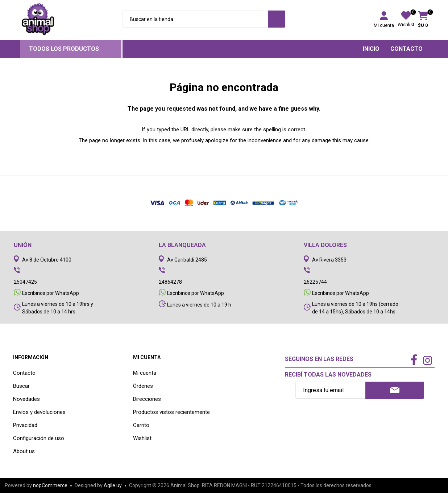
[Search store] (195, 19)
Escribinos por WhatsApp (51, 293)
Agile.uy (113, 485)
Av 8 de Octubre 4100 (47, 260)
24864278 (170, 282)
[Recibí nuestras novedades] (330, 390)
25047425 (25, 282)
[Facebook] (414, 360)
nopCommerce (50, 485)
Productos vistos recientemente (171, 412)
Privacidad (25, 425)
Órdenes (143, 386)
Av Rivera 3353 (329, 260)
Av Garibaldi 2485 (187, 260)
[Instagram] (428, 361)
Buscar (21, 386)
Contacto (24, 373)
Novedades (26, 399)
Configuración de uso (39, 438)
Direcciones (147, 399)
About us (24, 451)
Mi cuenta (384, 25)
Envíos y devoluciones (39, 412)
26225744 (315, 282)
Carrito (141, 425)
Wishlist (142, 438)
